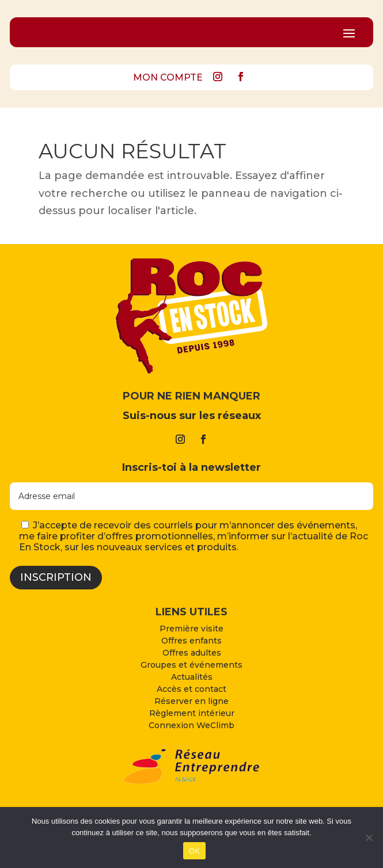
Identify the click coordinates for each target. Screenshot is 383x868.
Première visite (192, 629)
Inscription (56, 577)
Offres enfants (192, 641)
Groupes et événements (192, 665)
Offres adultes (192, 653)
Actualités (192, 677)
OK (194, 851)
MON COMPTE (168, 77)
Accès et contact (192, 689)
